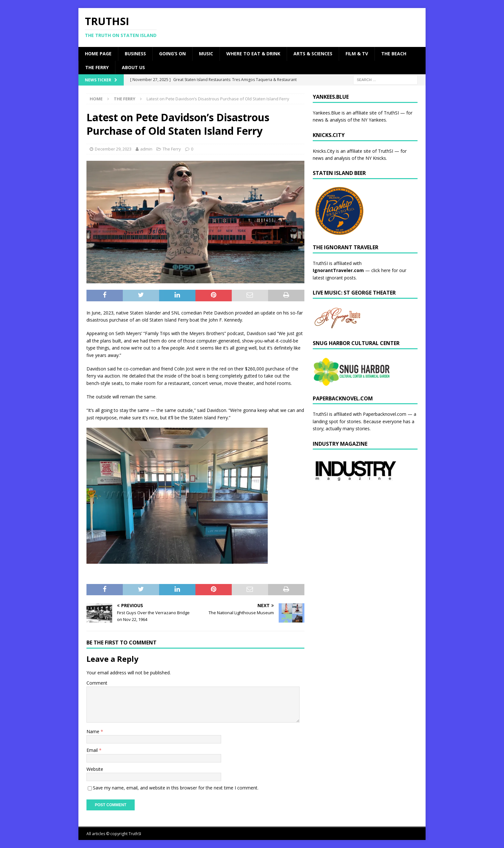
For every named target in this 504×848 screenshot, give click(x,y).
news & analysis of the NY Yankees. (350, 120)
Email (93, 750)
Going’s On (172, 54)
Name (94, 731)
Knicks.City (324, 151)
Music (206, 54)
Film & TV (357, 54)
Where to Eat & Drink (253, 54)
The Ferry (97, 67)
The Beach (394, 54)
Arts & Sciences (313, 54)
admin (146, 149)
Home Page (98, 54)
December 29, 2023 (113, 149)
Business (135, 54)
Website (95, 769)
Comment (97, 683)
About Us (133, 67)
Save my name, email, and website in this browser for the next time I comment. (176, 788)
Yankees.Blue (327, 113)
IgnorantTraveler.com (338, 270)
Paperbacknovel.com (385, 414)
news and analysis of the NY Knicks (349, 158)
